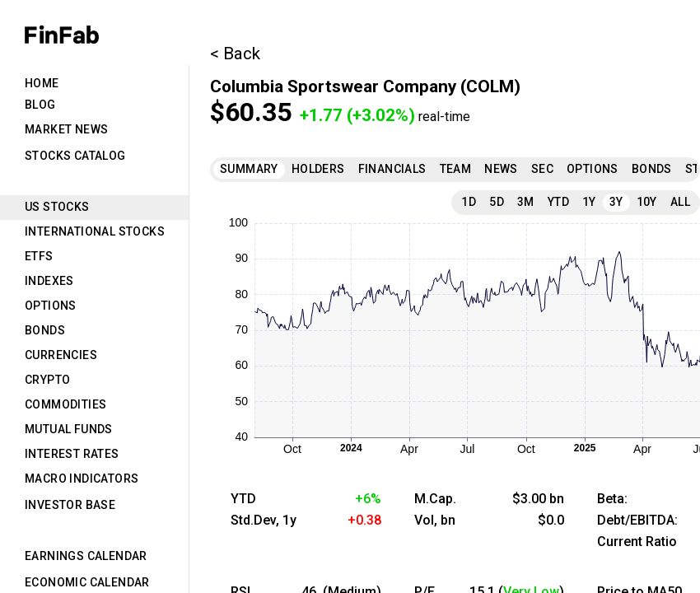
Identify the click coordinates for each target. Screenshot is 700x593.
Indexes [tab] (49, 281)
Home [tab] (42, 83)
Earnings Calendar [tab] (86, 556)
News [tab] (501, 169)
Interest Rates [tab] (72, 454)
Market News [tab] (66, 129)
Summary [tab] (249, 169)
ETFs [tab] (39, 256)
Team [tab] (456, 169)
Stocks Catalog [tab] (75, 156)
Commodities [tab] (65, 404)
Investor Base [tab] (70, 505)
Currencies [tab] (61, 355)
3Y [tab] (616, 202)
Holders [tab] (318, 169)
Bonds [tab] (45, 330)
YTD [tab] (558, 202)
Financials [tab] (392, 169)
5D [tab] (497, 202)
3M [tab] (526, 202)
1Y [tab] (589, 202)
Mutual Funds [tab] (69, 429)
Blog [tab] (40, 105)
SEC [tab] (542, 169)
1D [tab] (469, 202)
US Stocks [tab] (57, 207)
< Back (235, 54)
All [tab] (680, 202)
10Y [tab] (647, 202)
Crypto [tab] (47, 380)
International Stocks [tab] (95, 231)
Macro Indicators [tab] (82, 479)
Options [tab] (51, 306)
